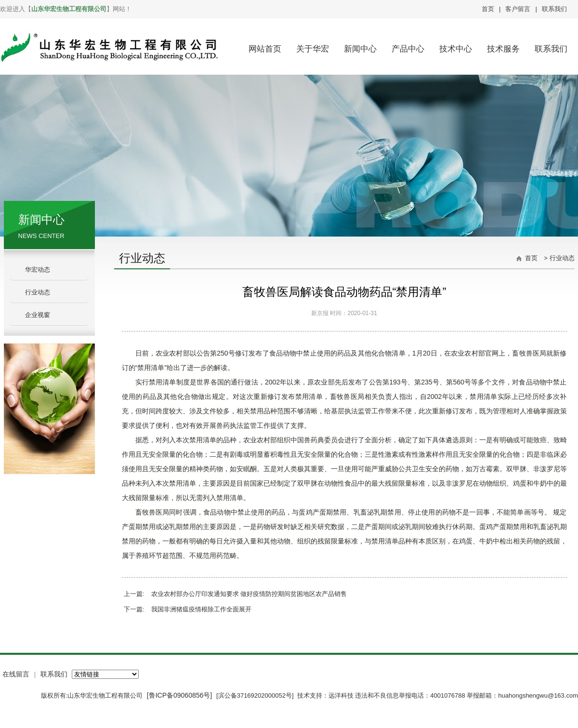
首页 (488, 9)
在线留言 (16, 674)
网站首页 (265, 49)
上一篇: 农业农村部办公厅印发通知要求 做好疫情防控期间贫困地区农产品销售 (236, 594)
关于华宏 (313, 49)
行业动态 (38, 292)
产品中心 (408, 49)
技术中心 (456, 49)
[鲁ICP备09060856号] (180, 695)
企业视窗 (38, 315)
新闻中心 (360, 49)
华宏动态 (38, 270)
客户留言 (518, 9)
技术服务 (503, 49)
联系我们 (554, 9)
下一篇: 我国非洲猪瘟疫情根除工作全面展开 (188, 609)
